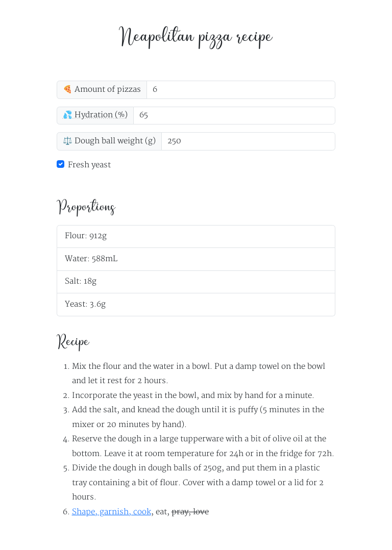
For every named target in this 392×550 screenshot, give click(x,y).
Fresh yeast (89, 165)
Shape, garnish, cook (112, 512)
